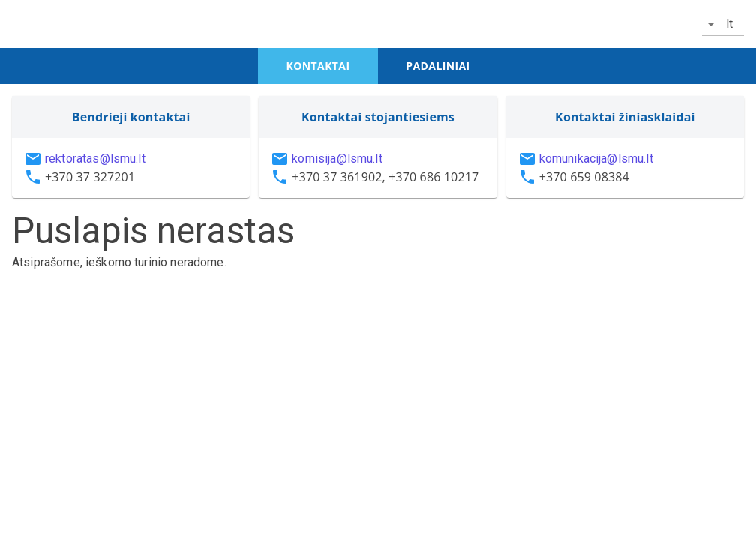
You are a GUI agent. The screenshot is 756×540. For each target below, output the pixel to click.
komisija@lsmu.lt (337, 159)
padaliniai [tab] (438, 66)
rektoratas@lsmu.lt (95, 159)
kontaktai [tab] (318, 66)
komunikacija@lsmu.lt (596, 159)
